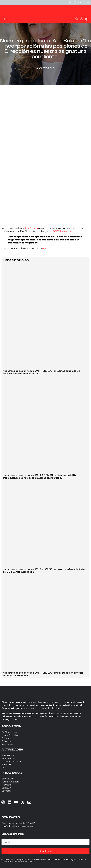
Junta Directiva (10, 735)
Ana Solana (31, 228)
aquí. (45, 248)
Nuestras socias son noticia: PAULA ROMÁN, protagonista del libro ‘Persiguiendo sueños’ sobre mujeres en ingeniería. (41, 477)
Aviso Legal (69, 860)
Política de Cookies (23, 862)
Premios (6, 741)
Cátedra (6, 791)
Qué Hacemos (9, 732)
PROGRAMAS (12, 773)
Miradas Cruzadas (12, 762)
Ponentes (7, 765)
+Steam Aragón (10, 782)
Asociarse (7, 744)
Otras (5, 768)
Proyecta (7, 785)
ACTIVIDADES (12, 750)
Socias (5, 738)
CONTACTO (11, 817)
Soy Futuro (8, 779)
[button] (4, 19)
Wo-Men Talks (9, 759)
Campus (6, 788)
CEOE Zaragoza (62, 231)
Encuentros (8, 756)
